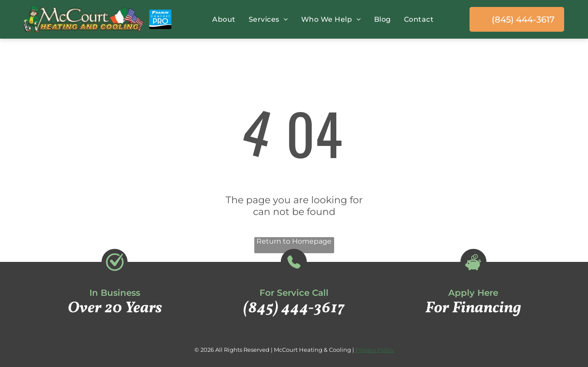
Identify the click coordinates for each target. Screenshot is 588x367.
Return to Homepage (294, 241)
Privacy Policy (375, 350)
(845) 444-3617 (294, 308)
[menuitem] (222, 19)
